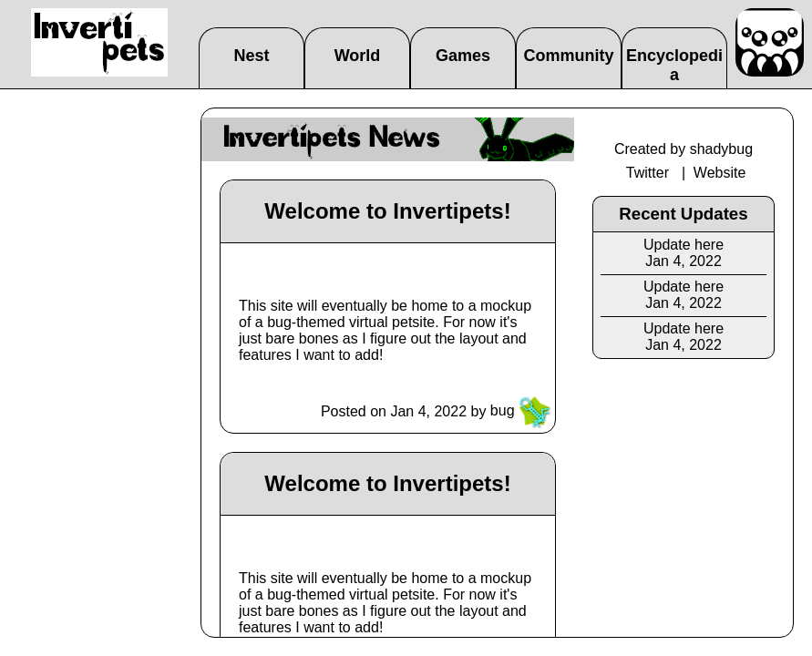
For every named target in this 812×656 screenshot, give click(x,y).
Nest (251, 56)
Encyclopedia (674, 65)
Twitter (648, 173)
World (358, 56)
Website (720, 173)
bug (520, 410)
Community (569, 56)
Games (463, 56)
